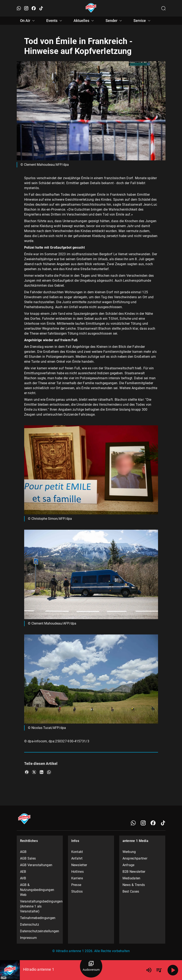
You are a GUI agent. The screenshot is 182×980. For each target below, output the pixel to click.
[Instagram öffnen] (26, 8)
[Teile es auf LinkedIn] (42, 772)
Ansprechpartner (135, 858)
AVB (23, 878)
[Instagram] (143, 823)
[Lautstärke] (149, 970)
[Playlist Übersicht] (159, 970)
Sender (114, 21)
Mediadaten (131, 878)
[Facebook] (153, 823)
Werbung (129, 852)
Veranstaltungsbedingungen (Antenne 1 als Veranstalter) (40, 906)
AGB (23, 852)
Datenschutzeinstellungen (40, 931)
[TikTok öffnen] (41, 8)
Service (143, 21)
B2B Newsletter (134, 872)
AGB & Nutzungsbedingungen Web (37, 890)
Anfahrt (77, 858)
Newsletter (79, 865)
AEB (23, 872)
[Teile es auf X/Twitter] (34, 772)
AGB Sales (28, 858)
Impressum (29, 938)
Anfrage (128, 865)
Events (55, 21)
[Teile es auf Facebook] (27, 772)
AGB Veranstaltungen (36, 865)
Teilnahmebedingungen (38, 918)
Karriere (77, 878)
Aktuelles (84, 21)
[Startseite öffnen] (91, 8)
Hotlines (77, 872)
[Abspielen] (173, 970)
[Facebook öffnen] (34, 8)
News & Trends (134, 885)
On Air (28, 21)
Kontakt (77, 852)
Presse (76, 885)
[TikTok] (163, 823)
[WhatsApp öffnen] (19, 8)
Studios (77, 891)
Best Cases (131, 891)
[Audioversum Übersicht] (91, 966)
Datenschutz (30, 925)
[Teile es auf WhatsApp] (49, 772)
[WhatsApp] (133, 823)
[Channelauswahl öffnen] (163, 8)
